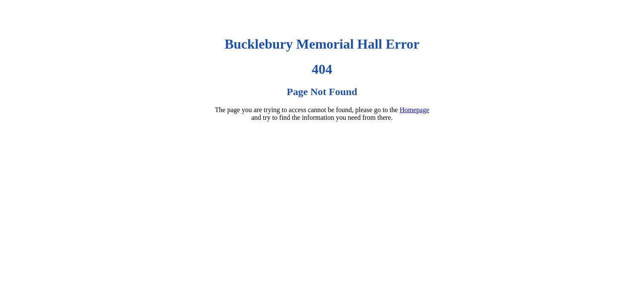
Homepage (414, 110)
